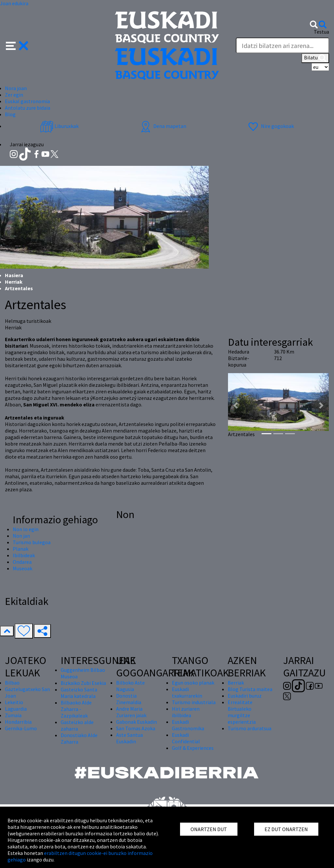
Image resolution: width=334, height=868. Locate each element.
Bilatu (315, 58)
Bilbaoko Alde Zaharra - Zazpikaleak (76, 709)
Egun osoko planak (193, 683)
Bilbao (12, 683)
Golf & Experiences (193, 748)
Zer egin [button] (14, 95)
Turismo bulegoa (32, 542)
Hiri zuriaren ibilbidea (186, 712)
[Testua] (282, 45)
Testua (321, 32)
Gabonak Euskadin (137, 722)
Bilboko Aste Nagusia (130, 686)
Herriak (14, 282)
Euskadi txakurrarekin (187, 692)
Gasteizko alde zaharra (77, 725)
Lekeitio (14, 702)
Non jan (21, 536)
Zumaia (13, 715)
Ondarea (22, 562)
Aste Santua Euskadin (129, 738)
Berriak (236, 683)
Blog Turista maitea (250, 689)
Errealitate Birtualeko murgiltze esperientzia (242, 712)
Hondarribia (18, 722)
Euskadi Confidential (186, 738)
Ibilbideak (24, 555)
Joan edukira (14, 3)
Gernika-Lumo (21, 728)
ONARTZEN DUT (209, 829)
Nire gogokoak (270, 126)
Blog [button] (10, 114)
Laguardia (16, 709)
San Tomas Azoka (136, 728)
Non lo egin (26, 529)
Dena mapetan (163, 126)
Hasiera (14, 275)
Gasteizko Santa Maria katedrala (79, 693)
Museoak (23, 568)
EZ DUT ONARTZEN (286, 829)
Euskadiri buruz (245, 696)
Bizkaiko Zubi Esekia (83, 683)
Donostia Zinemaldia (129, 699)
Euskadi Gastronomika (188, 725)
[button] (17, 45)
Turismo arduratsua (250, 728)
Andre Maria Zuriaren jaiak (131, 712)
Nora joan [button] (16, 88)
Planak (21, 549)
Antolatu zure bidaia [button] (28, 108)
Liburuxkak (59, 126)
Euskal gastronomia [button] (27, 101)
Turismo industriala (194, 702)
